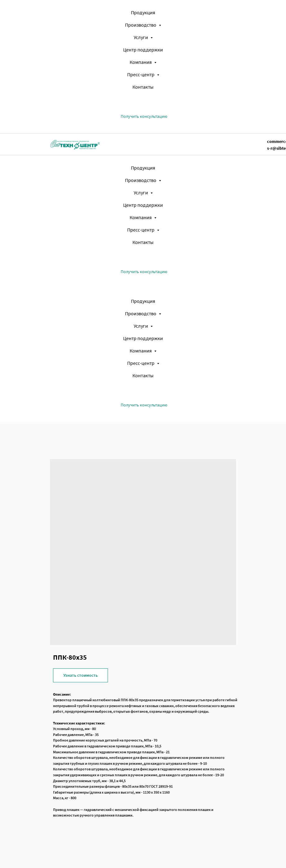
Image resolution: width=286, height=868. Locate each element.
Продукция (143, 12)
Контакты (143, 87)
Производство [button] (141, 25)
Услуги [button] (141, 37)
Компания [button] (141, 62)
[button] (144, 116)
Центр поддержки (143, 50)
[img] (75, 144)
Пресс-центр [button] (141, 74)
